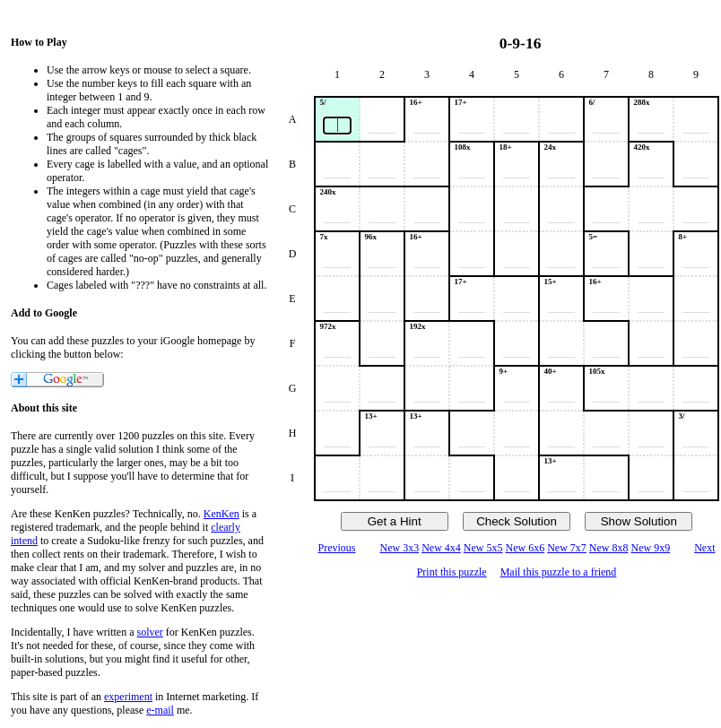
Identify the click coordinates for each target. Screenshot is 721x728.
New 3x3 (399, 548)
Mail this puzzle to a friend (559, 572)
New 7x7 (567, 548)
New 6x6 (526, 548)
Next (704, 548)
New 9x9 (651, 548)
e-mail (160, 710)
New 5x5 (483, 548)
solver (150, 632)
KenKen (222, 514)
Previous (336, 548)
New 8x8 (609, 548)
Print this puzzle (452, 572)
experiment (128, 697)
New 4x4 (441, 548)
